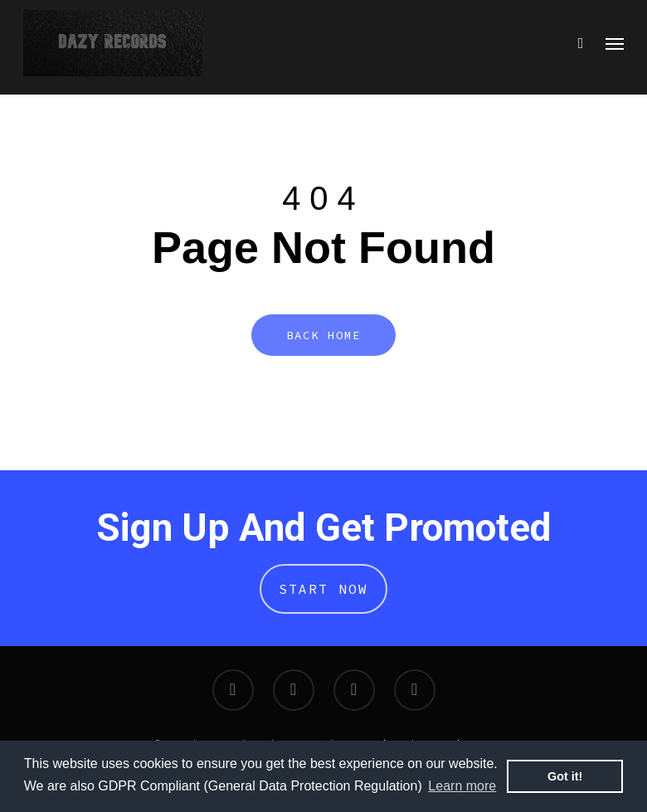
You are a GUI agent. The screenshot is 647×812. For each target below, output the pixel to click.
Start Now (323, 589)
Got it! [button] (565, 776)
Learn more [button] (462, 786)
